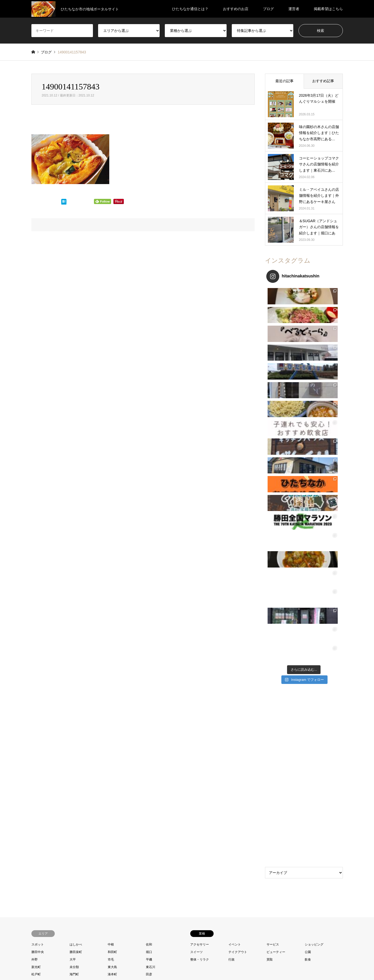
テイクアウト (238, 670)
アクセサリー (200, 663)
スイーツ (196, 670)
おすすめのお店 (236, 9)
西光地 (112, 700)
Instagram (46, 891)
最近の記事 (284, 81)
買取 (270, 677)
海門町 (74, 692)
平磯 (149, 677)
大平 (73, 677)
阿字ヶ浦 (76, 707)
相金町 (36, 700)
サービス (273, 663)
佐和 (149, 663)
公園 (308, 670)
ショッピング (314, 663)
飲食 (308, 677)
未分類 (74, 685)
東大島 (112, 685)
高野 (35, 715)
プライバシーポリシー (208, 965)
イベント (235, 663)
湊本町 (112, 692)
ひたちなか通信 (302, 891)
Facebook (40, 891)
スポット (38, 663)
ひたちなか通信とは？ (190, 9)
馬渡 (111, 707)
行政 (232, 677)
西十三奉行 (154, 700)
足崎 (35, 707)
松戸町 (36, 692)
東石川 (151, 685)
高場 (149, 707)
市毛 (111, 677)
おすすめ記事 (323, 81)
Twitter (33, 891)
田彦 (149, 692)
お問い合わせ (179, 965)
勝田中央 (38, 670)
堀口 (149, 670)
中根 (111, 663)
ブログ (268, 9)
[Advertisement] (304, 495)
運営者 (294, 9)
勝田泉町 (76, 670)
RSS (53, 891)
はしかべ (76, 663)
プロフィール (157, 965)
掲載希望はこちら (328, 9)
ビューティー (276, 670)
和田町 (112, 670)
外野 (35, 677)
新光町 (36, 685)
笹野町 (74, 700)
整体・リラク (200, 677)
